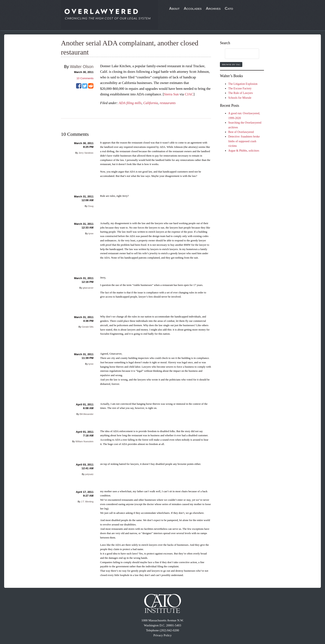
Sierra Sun (171, 94)
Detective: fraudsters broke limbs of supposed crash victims (244, 141)
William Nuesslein (84, 441)
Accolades (193, 8)
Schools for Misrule (240, 98)
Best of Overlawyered (241, 132)
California (151, 103)
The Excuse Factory (240, 88)
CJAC (189, 94)
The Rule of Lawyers (241, 93)
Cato (229, 8)
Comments (85, 78)
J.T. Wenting (87, 502)
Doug (91, 206)
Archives (213, 8)
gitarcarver (88, 288)
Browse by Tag (231, 64)
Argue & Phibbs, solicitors (244, 151)
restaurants (168, 103)
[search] (238, 54)
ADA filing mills (130, 103)
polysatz (89, 474)
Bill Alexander (87, 414)
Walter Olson (82, 67)
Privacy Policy (162, 635)
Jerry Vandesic (86, 153)
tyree (91, 233)
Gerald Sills (88, 327)
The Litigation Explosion (243, 84)
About (174, 8)
